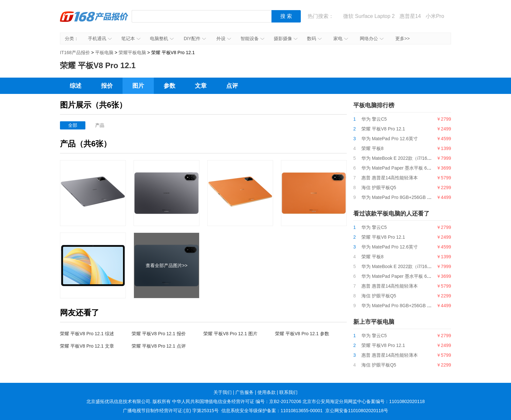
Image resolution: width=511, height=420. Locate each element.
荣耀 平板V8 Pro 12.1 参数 (302, 334)
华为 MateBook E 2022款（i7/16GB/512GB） (408, 158)
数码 (314, 38)
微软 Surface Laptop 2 (369, 16)
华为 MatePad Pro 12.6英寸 (390, 139)
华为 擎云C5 (374, 119)
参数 (169, 86)
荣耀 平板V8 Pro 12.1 (383, 129)
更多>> (402, 38)
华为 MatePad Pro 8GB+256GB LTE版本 (403, 197)
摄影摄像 (286, 38)
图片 (138, 86)
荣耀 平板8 (372, 148)
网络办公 (372, 38)
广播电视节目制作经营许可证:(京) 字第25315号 (171, 411)
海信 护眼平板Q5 (379, 187)
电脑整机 (162, 38)
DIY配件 (195, 38)
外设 (224, 38)
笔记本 (131, 38)
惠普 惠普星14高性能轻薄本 (390, 178)
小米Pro (435, 16)
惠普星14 (410, 16)
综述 (76, 86)
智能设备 (252, 38)
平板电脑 (104, 52)
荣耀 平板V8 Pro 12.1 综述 (87, 334)
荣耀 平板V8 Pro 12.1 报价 (159, 334)
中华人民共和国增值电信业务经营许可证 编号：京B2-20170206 (237, 401)
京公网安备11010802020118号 (357, 411)
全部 (73, 125)
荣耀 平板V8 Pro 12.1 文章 (87, 346)
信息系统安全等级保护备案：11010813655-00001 (272, 411)
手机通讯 (100, 38)
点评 (232, 86)
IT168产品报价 (94, 21)
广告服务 (244, 392)
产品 (100, 125)
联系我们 (288, 392)
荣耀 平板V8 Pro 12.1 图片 (230, 334)
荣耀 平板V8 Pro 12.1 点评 (159, 346)
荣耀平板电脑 (132, 52)
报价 (107, 86)
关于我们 (223, 392)
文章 (201, 86)
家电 (341, 38)
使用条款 (267, 392)
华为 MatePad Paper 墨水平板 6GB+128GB (406, 168)
